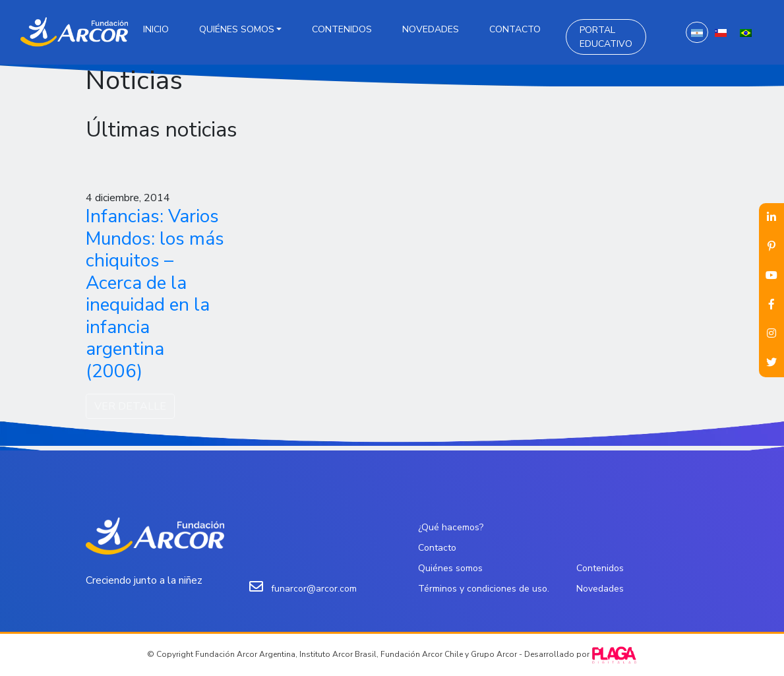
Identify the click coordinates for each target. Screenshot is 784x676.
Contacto (515, 29)
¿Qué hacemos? (451, 527)
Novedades (431, 29)
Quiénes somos (237, 29)
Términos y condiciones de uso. (484, 589)
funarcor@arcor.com (314, 589)
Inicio (156, 29)
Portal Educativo (606, 37)
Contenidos (342, 29)
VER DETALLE (130, 406)
